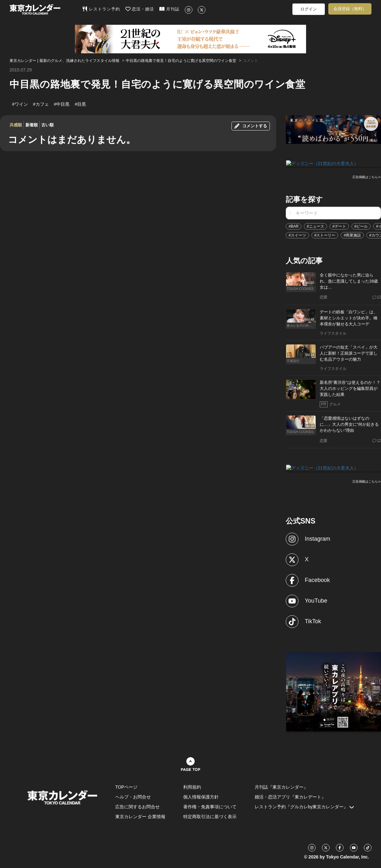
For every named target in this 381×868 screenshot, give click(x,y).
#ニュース (315, 226)
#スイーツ (297, 235)
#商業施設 (352, 235)
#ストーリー (325, 235)
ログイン (309, 9)
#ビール (361, 226)
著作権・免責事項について (210, 806)
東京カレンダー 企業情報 (140, 816)
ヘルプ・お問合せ (133, 796)
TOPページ (127, 786)
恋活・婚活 (140, 9)
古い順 (47, 125)
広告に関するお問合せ (137, 806)
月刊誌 (169, 9)
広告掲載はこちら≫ (367, 177)
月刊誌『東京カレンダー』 (281, 786)
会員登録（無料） (350, 9)
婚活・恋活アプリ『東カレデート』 (290, 796)
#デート (339, 226)
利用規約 (192, 786)
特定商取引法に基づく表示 (210, 816)
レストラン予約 (101, 9)
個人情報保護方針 (201, 796)
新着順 (32, 125)
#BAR (294, 226)
